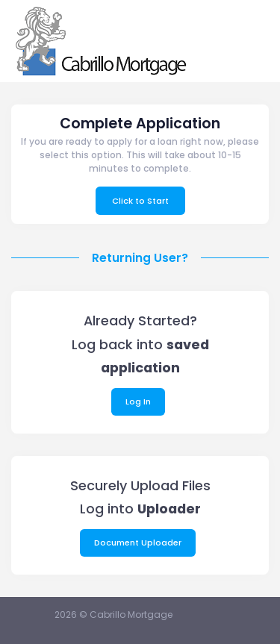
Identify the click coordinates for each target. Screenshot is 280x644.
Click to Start (140, 201)
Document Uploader (138, 543)
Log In (138, 401)
